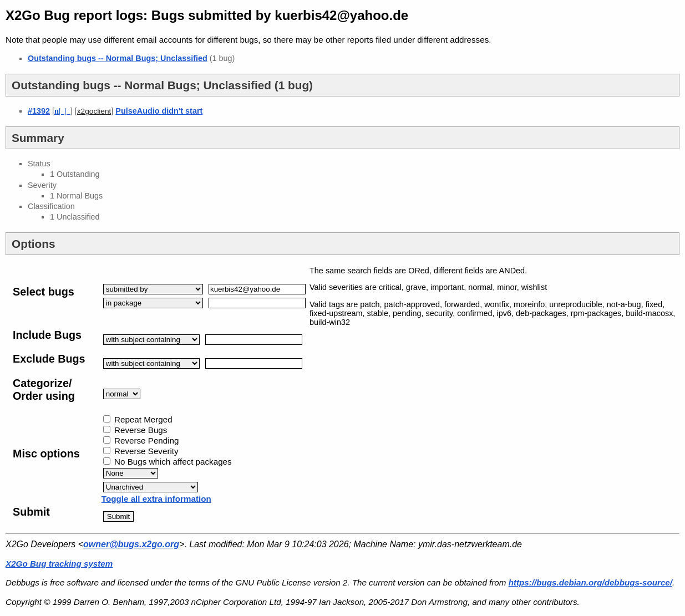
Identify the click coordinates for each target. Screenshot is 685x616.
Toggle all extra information (156, 499)
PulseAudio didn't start (159, 111)
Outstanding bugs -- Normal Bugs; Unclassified (118, 58)
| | (62, 111)
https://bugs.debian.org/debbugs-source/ (590, 582)
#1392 (39, 111)
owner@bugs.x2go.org (131, 544)
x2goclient (94, 111)
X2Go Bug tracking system (59, 564)
